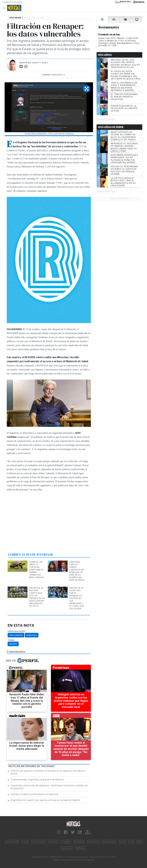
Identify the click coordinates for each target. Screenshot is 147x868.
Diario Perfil (12, 842)
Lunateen (67, 848)
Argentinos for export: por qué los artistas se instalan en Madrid (45, 800)
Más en (22, 661)
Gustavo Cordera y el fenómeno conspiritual (34, 794)
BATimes (80, 848)
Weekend (79, 842)
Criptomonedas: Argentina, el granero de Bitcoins (37, 780)
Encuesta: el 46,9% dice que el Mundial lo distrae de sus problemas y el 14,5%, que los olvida (77, 598)
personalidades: (17, 631)
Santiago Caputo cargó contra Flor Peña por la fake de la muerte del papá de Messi (77, 571)
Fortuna (53, 842)
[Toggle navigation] (5, 8)
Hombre (66, 842)
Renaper (13, 644)
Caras (25, 842)
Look (123, 842)
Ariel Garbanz (16, 635)
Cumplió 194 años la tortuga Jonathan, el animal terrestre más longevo (37, 570)
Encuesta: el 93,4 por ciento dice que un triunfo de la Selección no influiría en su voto (37, 597)
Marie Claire (39, 842)
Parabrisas (93, 842)
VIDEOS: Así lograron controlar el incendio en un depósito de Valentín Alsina (48, 772)
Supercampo (109, 842)
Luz (131, 842)
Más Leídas (105, 55)
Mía (139, 842)
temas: (11, 640)
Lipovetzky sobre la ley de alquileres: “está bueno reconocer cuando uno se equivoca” (49, 787)
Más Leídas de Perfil (111, 127)
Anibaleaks (32, 635)
